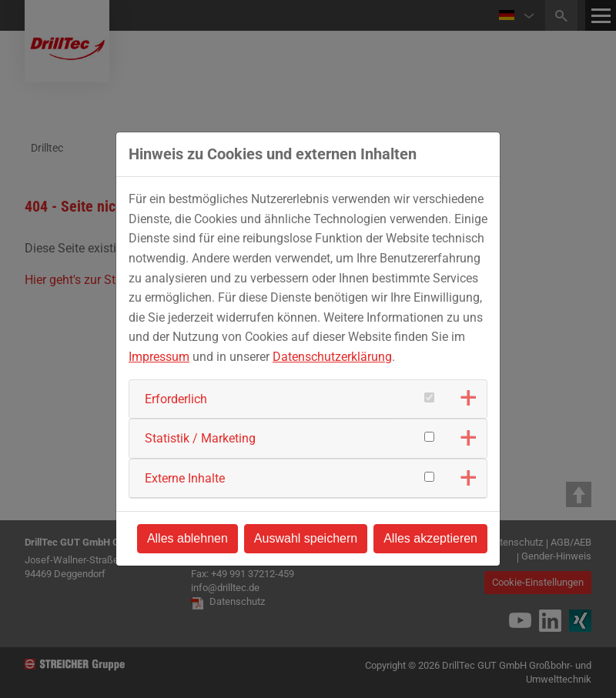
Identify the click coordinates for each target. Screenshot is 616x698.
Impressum (159, 357)
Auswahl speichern (306, 538)
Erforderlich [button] (176, 399)
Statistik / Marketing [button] (200, 438)
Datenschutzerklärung (332, 357)
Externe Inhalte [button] (185, 478)
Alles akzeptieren (430, 538)
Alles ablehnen (187, 538)
